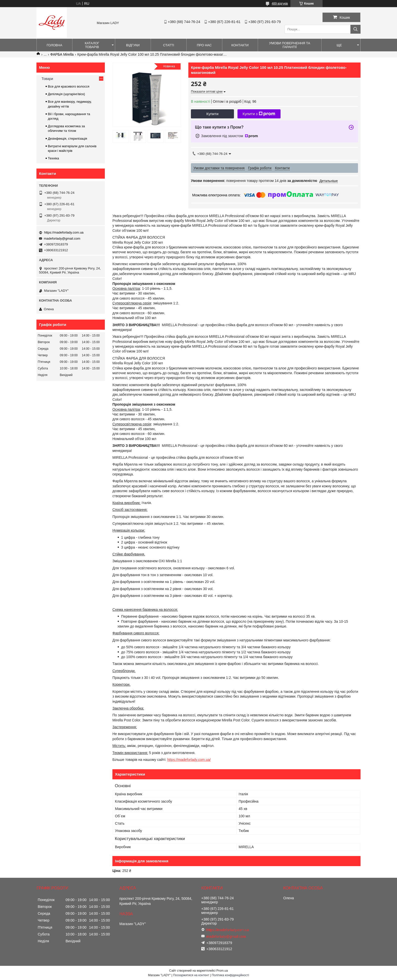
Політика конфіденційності (230, 975)
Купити (212, 114)
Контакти (240, 45)
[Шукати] (355, 29)
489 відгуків (280, 4)
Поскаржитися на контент (191, 975)
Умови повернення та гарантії (290, 45)
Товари (47, 79)
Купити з (259, 114)
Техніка (53, 158)
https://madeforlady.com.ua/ (189, 760)
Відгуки (133, 45)
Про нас (204, 45)
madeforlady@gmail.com (62, 238)
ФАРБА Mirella (62, 54)
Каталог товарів (92, 45)
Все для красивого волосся (69, 86)
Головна (54, 45)
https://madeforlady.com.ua (64, 232)
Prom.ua (222, 971)
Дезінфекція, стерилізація (67, 139)
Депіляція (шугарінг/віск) (66, 94)
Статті (169, 45)
